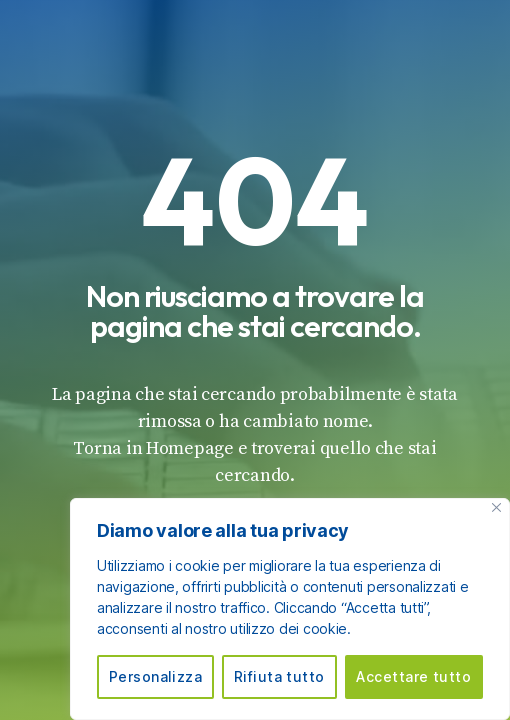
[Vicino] (496, 507)
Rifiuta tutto (279, 676)
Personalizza (156, 676)
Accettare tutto (413, 676)
